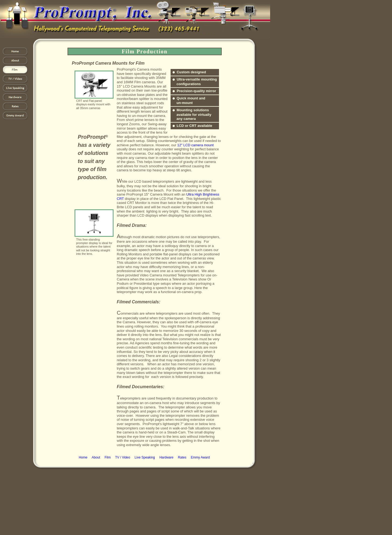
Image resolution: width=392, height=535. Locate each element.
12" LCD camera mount (195, 145)
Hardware (166, 457)
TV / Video (123, 457)
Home (83, 457)
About (96, 457)
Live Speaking (145, 457)
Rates (182, 457)
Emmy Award (200, 457)
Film (108, 457)
